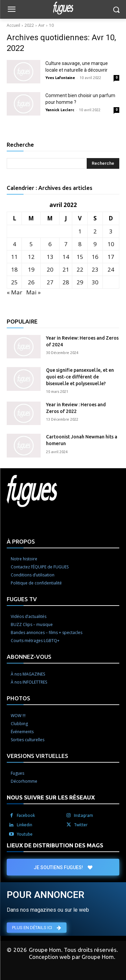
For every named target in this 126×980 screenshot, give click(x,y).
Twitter (81, 825)
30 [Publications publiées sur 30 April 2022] (95, 282)
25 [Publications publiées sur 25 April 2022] (14, 282)
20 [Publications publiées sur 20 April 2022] (50, 269)
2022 (29, 25)
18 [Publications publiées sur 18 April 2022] (14, 269)
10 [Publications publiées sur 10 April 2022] (111, 244)
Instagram (83, 815)
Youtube (25, 834)
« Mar (14, 292)
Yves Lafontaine (60, 78)
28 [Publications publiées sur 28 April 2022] (66, 282)
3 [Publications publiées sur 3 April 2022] (111, 231)
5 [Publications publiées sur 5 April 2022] (31, 244)
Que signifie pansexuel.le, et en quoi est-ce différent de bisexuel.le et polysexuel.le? (80, 377)
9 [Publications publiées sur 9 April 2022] (95, 244)
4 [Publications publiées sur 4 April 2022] (14, 244)
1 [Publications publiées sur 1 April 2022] (80, 231)
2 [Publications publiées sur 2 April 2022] (95, 231)
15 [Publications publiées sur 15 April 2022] (80, 257)
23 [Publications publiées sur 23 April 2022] (95, 269)
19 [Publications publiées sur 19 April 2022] (31, 269)
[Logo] (63, 8)
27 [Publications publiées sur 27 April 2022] (50, 282)
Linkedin (25, 825)
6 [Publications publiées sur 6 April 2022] (50, 244)
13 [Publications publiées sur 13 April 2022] (50, 257)
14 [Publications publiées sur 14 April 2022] (66, 257)
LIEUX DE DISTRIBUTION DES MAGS (55, 845)
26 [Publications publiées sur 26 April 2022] (31, 282)
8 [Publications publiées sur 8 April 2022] (80, 244)
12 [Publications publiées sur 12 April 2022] (31, 257)
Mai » (33, 292)
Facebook (26, 815)
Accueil (13, 25)
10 (51, 25)
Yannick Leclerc (60, 110)
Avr (41, 25)
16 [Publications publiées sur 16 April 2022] (95, 257)
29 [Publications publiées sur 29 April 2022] (80, 282)
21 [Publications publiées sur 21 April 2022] (66, 269)
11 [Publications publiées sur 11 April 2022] (14, 257)
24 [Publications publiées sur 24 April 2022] (111, 269)
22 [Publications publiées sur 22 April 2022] (80, 269)
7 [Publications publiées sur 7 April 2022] (66, 244)
